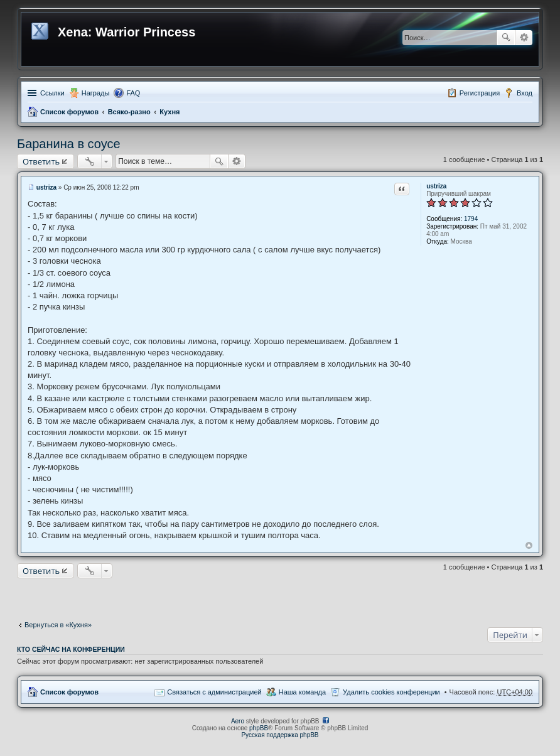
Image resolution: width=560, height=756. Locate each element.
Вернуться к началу (529, 545)
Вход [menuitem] (525, 93)
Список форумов (69, 112)
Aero (238, 721)
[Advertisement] (280, 597)
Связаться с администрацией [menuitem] (214, 692)
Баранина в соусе (69, 144)
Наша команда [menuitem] (302, 692)
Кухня (170, 112)
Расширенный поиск (524, 38)
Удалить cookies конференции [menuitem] (391, 692)
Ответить (41, 161)
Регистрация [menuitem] (480, 93)
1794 (471, 219)
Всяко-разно (129, 112)
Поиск (506, 38)
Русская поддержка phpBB (280, 735)
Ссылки (52, 93)
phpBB (259, 728)
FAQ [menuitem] (133, 93)
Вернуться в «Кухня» (58, 625)
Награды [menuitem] (96, 93)
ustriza (436, 186)
